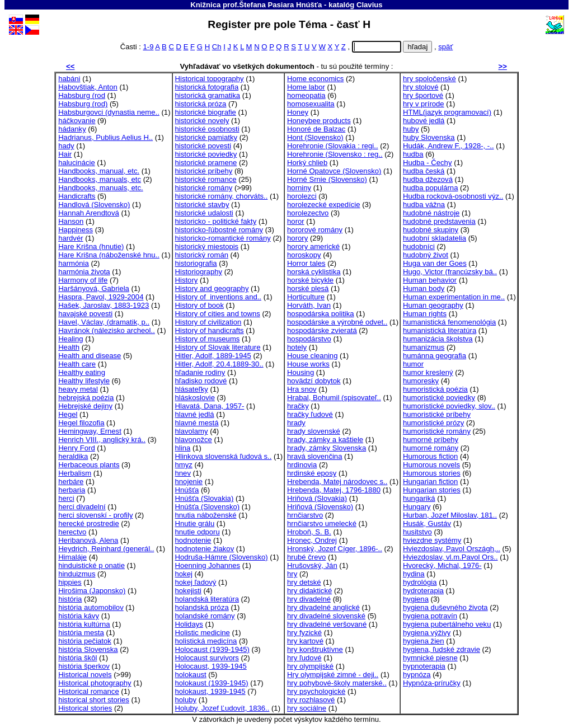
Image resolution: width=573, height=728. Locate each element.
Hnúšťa (187, 490)
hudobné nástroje (431, 213)
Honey (298, 112)
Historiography (199, 272)
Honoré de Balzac (316, 129)
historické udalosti (204, 213)
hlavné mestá (197, 423)
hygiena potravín (430, 616)
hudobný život (426, 255)
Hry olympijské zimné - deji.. (333, 675)
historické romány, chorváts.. (222, 196)
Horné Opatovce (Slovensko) (334, 171)
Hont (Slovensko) (315, 137)
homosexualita (311, 104)
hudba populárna (430, 188)
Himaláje (72, 557)
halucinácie (77, 163)
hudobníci (419, 246)
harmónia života (84, 272)
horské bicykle (310, 280)
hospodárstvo (309, 339)
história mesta (81, 633)
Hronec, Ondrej (312, 540)
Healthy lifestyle (84, 381)
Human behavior (430, 280)
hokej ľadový (196, 582)
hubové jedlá (424, 121)
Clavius (370, 5)
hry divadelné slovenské (326, 616)
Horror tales (306, 263)
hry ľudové (304, 658)
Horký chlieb (307, 163)
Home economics (315, 79)
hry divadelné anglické (323, 607)
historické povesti (203, 146)
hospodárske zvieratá (322, 330)
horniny (299, 188)
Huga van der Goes (435, 263)
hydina (414, 574)
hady (66, 146)
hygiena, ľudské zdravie (442, 649)
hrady (296, 423)
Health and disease (90, 356)
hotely (297, 347)
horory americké (313, 246)
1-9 (148, 47)
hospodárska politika (321, 314)
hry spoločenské (429, 79)
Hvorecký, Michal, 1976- (442, 565)
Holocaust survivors (207, 658)
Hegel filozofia (81, 423)
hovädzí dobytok (314, 381)
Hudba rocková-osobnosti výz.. (453, 196)
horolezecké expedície (323, 205)
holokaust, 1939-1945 (210, 691)
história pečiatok (85, 641)
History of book (199, 305)
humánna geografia (435, 356)
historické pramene (206, 163)
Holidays (189, 624)
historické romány (204, 188)
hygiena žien (424, 641)
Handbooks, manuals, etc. (101, 188)
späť (445, 47)
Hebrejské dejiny (85, 406)
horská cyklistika (314, 272)
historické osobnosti (207, 129)
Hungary (417, 507)
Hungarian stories (432, 490)
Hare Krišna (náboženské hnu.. (109, 255)
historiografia (196, 263)
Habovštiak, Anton (88, 87)
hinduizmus (77, 574)
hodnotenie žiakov (205, 549)
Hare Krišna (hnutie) (91, 246)
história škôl (78, 658)
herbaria (72, 490)
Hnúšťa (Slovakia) (205, 498)
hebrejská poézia (86, 398)
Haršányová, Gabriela (94, 288)
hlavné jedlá (195, 414)
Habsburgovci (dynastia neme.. (109, 112)
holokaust (191, 675)
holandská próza (202, 607)
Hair (65, 154)
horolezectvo (308, 213)
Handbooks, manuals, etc (100, 179)
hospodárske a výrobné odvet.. (337, 322)
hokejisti (188, 591)
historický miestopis (207, 246)
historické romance (206, 179)
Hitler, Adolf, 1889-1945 (213, 356)
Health (69, 347)
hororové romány (315, 230)
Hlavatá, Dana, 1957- (210, 406)
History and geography (212, 288)
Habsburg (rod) (83, 104)
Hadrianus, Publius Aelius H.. (105, 137)
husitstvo (417, 532)
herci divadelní (82, 507)
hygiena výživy (427, 633)
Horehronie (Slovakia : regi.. (333, 146)
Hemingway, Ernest (90, 431)
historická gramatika (208, 95)
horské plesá (308, 288)
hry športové (423, 95)
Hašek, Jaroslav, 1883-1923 (104, 305)
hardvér (71, 238)
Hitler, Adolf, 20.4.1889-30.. (219, 364)
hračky (298, 406)
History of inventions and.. (218, 297)
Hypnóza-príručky (432, 683)
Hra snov (302, 389)
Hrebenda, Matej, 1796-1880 (334, 490)
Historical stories (85, 708)
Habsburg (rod (82, 95)
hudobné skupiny (431, 230)
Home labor (306, 87)
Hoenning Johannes (208, 565)
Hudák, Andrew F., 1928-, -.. (448, 146)
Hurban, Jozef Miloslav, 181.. (450, 515)
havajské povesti (85, 314)
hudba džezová (428, 179)
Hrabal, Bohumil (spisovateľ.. (334, 398)
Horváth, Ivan (309, 305)
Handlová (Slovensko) (94, 205)
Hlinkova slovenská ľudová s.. (224, 456)
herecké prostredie (89, 523)
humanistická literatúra (440, 330)
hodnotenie (193, 540)
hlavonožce (194, 440)
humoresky (421, 381)
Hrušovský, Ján (312, 565)
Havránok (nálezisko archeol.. (107, 330)
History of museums (208, 339)
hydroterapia (423, 591)
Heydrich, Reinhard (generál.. (106, 549)
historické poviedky (206, 154)
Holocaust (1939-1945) (212, 649)
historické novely (202, 121)
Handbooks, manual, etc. (99, 171)
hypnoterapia (424, 666)
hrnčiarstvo (305, 515)
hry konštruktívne (315, 649)
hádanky (72, 129)
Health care (77, 364)
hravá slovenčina (314, 456)
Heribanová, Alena (88, 540)
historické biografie (206, 112)
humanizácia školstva (438, 339)
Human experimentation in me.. (454, 297)
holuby (186, 700)
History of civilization (208, 322)
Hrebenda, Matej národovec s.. (337, 482)
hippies (70, 582)
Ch (217, 47)
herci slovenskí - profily (95, 515)
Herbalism (75, 473)
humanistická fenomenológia (449, 322)
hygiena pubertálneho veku (447, 624)
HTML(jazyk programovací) (447, 112)
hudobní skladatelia (435, 238)
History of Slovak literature (218, 347)
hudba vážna (424, 205)
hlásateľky (192, 389)
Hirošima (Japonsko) (92, 591)
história (70, 599)
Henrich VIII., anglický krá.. (102, 440)
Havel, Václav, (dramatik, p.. (104, 322)
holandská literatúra (207, 599)
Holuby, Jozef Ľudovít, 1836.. (222, 708)
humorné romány (431, 448)
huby (411, 129)
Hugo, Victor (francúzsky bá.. (450, 272)
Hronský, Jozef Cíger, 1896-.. (335, 549)
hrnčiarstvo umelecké (322, 523)
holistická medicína (206, 641)
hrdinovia (302, 465)
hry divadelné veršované (327, 624)
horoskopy (304, 255)
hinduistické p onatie (91, 565)
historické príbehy (204, 171)
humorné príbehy (431, 440)
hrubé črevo (306, 557)
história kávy (79, 616)
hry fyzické (304, 633)
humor (413, 364)
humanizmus (424, 347)
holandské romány (205, 616)
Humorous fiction (430, 456)
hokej (184, 574)
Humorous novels (431, 465)
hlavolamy (192, 431)
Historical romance (89, 691)
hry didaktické (309, 591)
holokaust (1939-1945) (212, 683)
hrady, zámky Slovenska (327, 448)
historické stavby (202, 205)
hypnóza (417, 675)
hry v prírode (424, 104)
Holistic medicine (203, 633)
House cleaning (312, 356)
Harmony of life (83, 280)
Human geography (433, 305)
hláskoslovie (195, 398)
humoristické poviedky (439, 398)
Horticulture (306, 297)
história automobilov (91, 607)
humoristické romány (437, 431)
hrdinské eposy (312, 473)
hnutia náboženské (206, 515)
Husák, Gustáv (427, 523)
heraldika (73, 456)
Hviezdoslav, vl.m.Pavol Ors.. (450, 557)
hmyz (184, 465)
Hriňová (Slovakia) (317, 498)
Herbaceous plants (89, 465)
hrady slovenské (314, 431)
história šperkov (84, 666)
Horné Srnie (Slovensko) (327, 179)
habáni (69, 79)
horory (297, 238)
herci (66, 498)
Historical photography (95, 683)
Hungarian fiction (430, 482)
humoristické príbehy (437, 414)
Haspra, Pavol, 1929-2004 (101, 297)
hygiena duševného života (445, 607)
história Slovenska (88, 649)
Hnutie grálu (195, 523)
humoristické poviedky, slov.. (449, 406)
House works (308, 364)
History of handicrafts (210, 330)
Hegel (68, 414)
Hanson (71, 221)
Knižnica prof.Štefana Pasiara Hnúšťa (256, 5)
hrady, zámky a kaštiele (325, 440)
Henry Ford (77, 448)
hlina (183, 448)
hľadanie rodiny (200, 372)
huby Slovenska (429, 137)
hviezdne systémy (432, 540)
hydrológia (420, 582)
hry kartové (305, 641)
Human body (424, 288)
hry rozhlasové (311, 700)
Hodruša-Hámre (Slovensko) (222, 557)
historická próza (201, 104)
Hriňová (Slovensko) (320, 507)
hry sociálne (307, 708)
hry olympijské (310, 666)
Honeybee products (319, 121)
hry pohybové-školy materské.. (337, 683)
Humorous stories (432, 473)
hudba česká (424, 171)
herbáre (71, 482)
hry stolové (421, 87)
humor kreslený (428, 372)
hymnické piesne (430, 658)
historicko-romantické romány (223, 238)
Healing (71, 339)
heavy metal (78, 389)
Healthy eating (82, 372)
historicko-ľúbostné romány (219, 230)
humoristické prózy (433, 423)
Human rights (425, 314)
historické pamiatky (206, 137)
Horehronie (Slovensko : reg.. (335, 154)
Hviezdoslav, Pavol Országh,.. (452, 549)
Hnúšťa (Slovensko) (208, 507)
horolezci (302, 196)
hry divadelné (309, 599)
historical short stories (94, 700)
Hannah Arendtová (89, 213)
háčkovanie (77, 121)
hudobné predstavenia (439, 221)
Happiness (76, 230)
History (187, 280)
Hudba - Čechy (427, 163)
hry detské (304, 582)
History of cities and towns (218, 314)
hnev (183, 473)
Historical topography (210, 79)
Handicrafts (77, 196)
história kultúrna (84, 624)
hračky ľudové (310, 414)
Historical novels (85, 675)
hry (292, 574)
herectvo (72, 532)
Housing (300, 372)
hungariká (419, 498)
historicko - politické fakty (216, 221)
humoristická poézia (435, 389)
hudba (413, 154)
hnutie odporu (198, 532)
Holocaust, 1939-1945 (211, 666)
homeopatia (306, 95)
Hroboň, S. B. (309, 532)
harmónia (74, 263)
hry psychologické (316, 691)
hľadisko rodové (201, 381)
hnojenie (189, 482)
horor (296, 221)
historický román (202, 255)
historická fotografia (207, 87)
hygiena (416, 599)
